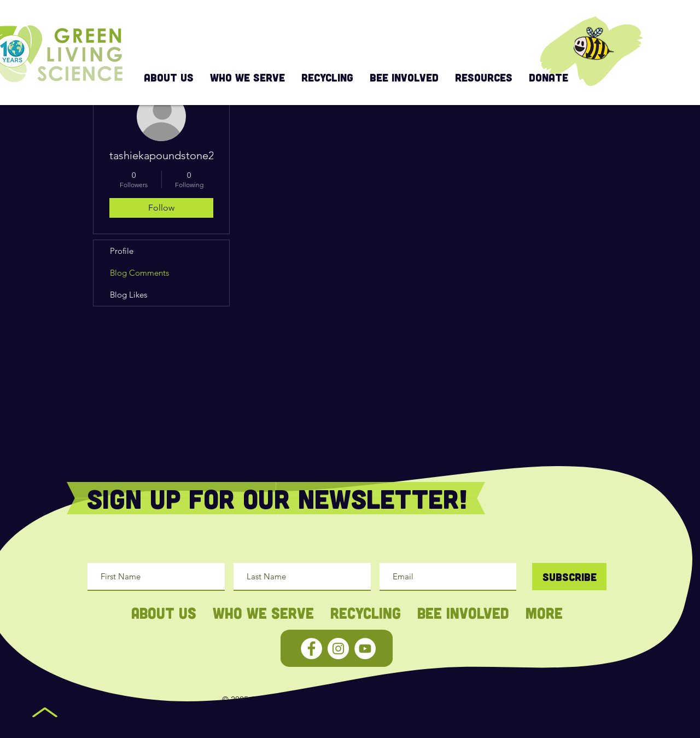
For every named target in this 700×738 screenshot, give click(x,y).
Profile (122, 251)
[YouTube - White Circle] (365, 649)
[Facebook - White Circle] (311, 649)
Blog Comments (139, 273)
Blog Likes (129, 295)
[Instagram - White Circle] (338, 649)
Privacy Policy (431, 699)
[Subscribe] (569, 577)
